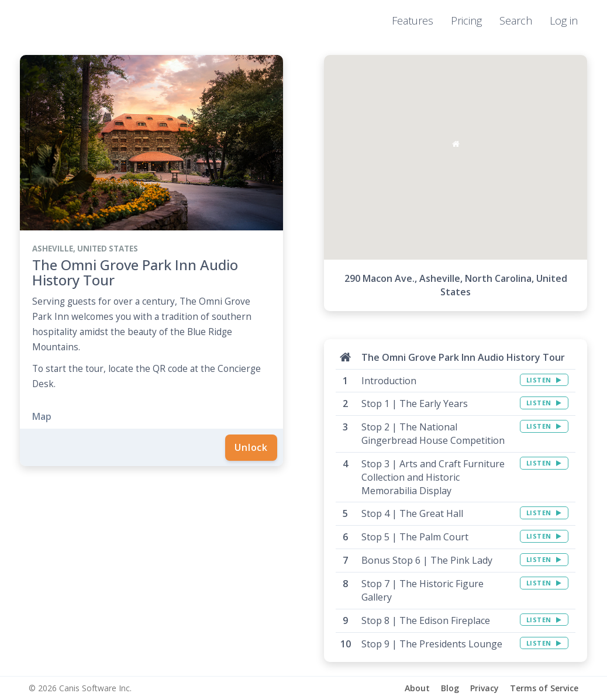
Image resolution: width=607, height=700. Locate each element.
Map (42, 416)
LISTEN (544, 380)
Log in (564, 20)
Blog (450, 688)
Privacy (484, 688)
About (417, 688)
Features (413, 20)
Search (516, 20)
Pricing (466, 20)
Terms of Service (544, 688)
